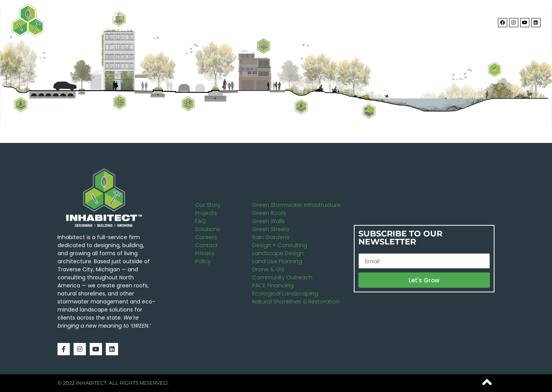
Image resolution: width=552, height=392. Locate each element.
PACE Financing (273, 285)
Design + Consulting (280, 245)
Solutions (364, 20)
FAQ (200, 221)
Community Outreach (282, 277)
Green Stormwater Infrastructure (296, 205)
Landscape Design (278, 253)
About (318, 20)
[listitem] (264, 46)
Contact (459, 20)
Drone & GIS (268, 269)
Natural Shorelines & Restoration (296, 302)
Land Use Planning (277, 261)
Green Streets (271, 229)
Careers (206, 237)
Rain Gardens (271, 237)
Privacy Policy (205, 257)
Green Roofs (269, 213)
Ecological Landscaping (285, 294)
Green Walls (269, 221)
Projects (415, 20)
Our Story (208, 205)
